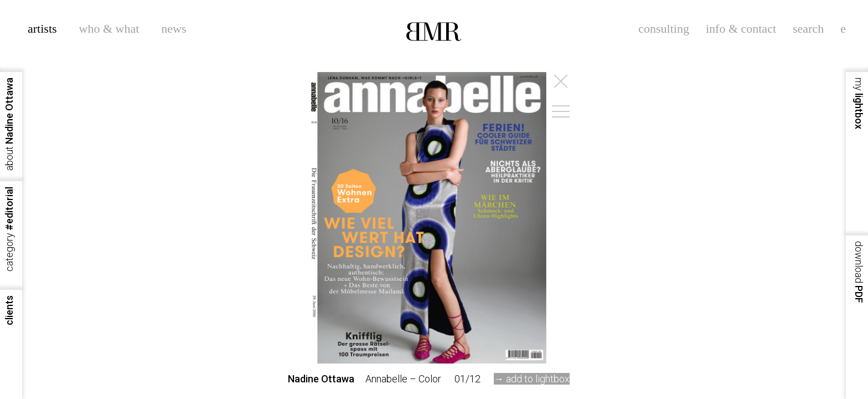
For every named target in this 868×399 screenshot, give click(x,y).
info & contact (741, 29)
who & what (109, 29)
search (808, 29)
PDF (859, 272)
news (174, 29)
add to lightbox (538, 379)
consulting (664, 29)
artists (42, 29)
